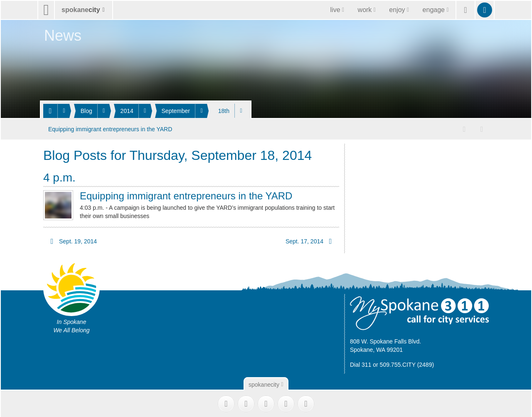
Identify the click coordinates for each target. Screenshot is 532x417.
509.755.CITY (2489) (407, 363)
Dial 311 (361, 363)
